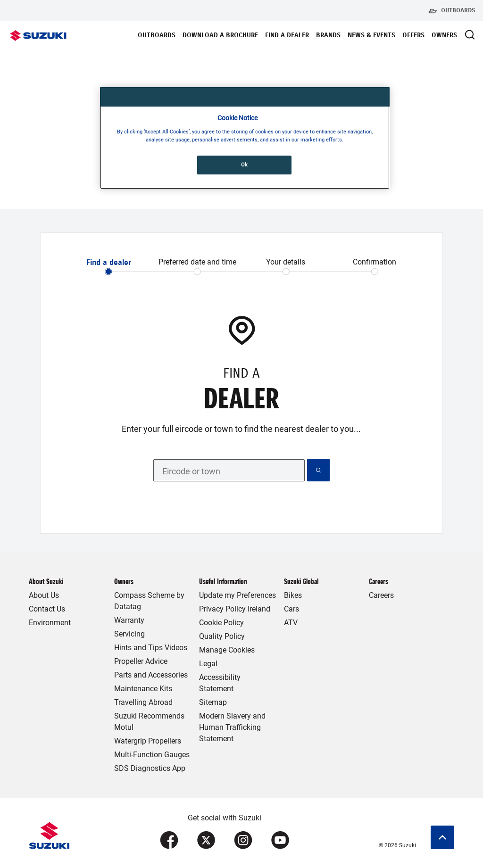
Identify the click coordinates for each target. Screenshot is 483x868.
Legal (208, 664)
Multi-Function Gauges (152, 755)
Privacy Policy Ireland (235, 609)
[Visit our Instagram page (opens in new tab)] (243, 840)
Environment (50, 623)
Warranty (129, 620)
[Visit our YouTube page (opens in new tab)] (280, 840)
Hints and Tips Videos (151, 648)
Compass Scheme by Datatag (149, 601)
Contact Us (47, 609)
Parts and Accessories (151, 675)
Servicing (129, 634)
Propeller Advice (141, 661)
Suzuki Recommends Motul (149, 722)
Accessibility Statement (220, 683)
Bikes (293, 595)
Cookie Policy (221, 623)
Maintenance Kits (143, 689)
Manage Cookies (227, 650)
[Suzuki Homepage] (38, 36)
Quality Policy (222, 636)
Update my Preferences (237, 595)
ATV (291, 623)
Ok (245, 165)
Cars (291, 609)
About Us (44, 595)
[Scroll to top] (442, 837)
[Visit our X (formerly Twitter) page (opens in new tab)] (206, 840)
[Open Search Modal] (470, 35)
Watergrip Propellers (148, 741)
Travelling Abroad (143, 702)
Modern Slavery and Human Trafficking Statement (232, 727)
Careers (381, 595)
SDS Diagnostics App (150, 768)
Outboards (452, 11)
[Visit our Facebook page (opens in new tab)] (169, 840)
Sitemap (213, 702)
